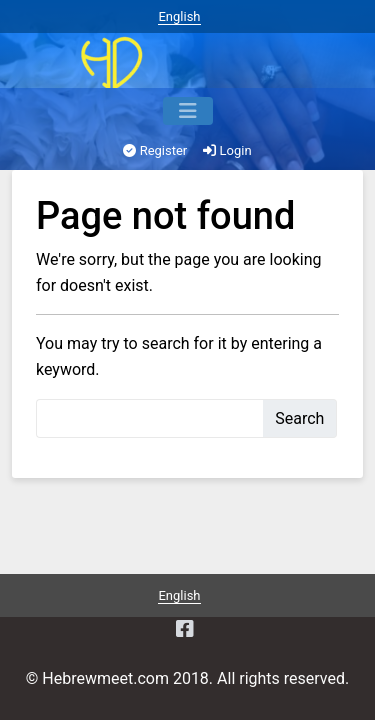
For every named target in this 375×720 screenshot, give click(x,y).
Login (227, 150)
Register (155, 150)
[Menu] (188, 111)
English (179, 16)
